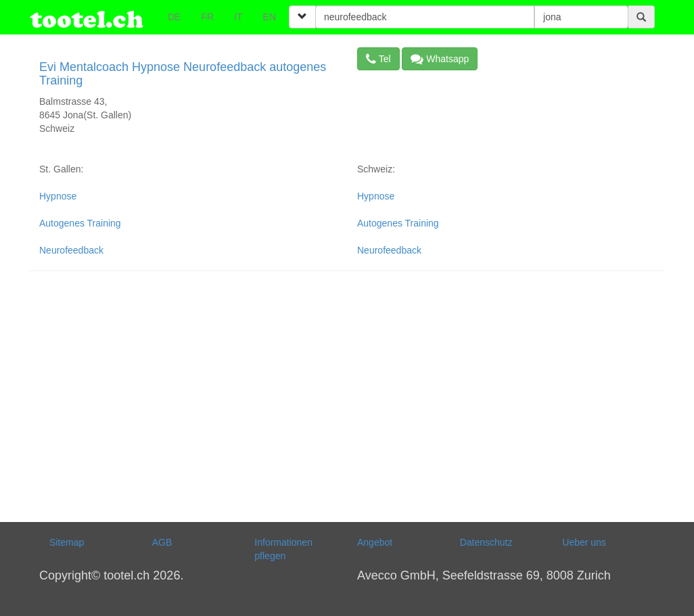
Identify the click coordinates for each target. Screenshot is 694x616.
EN (270, 17)
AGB (162, 542)
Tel (378, 59)
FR (207, 17)
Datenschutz (486, 542)
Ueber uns (584, 542)
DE (174, 17)
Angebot (375, 542)
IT (238, 17)
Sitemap (67, 542)
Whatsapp (440, 59)
